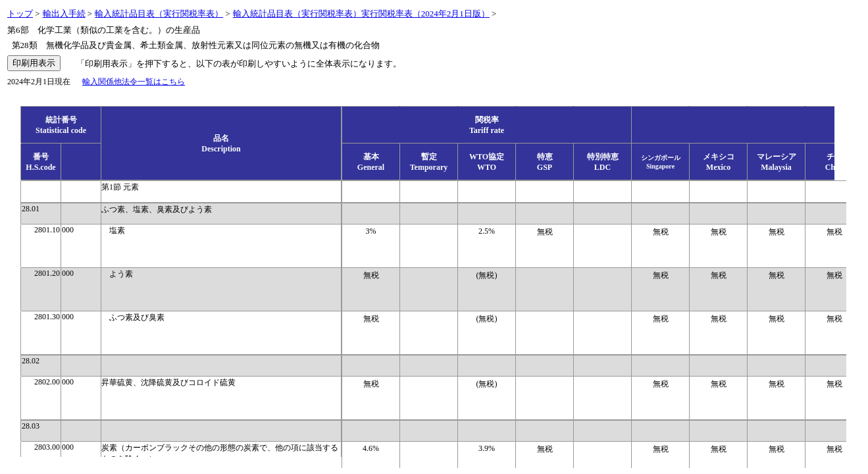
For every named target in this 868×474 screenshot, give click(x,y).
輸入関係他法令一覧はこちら (134, 82)
